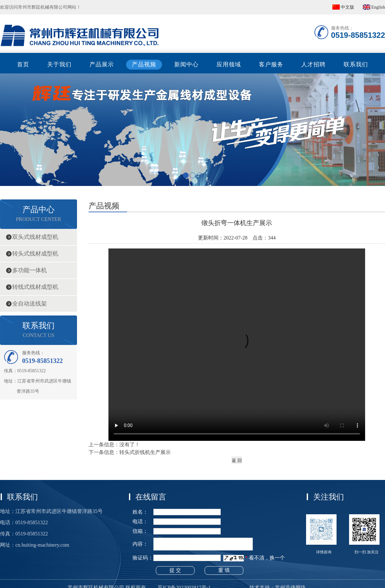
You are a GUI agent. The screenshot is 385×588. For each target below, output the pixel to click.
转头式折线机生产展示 (145, 452)
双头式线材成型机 (35, 237)
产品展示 (102, 64)
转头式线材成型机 (35, 254)
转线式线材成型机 (35, 287)
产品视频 (144, 64)
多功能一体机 (30, 270)
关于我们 (59, 64)
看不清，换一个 (267, 558)
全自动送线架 (30, 304)
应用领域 (229, 64)
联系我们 (356, 64)
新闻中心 (186, 64)
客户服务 (271, 64)
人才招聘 (313, 64)
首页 (23, 64)
